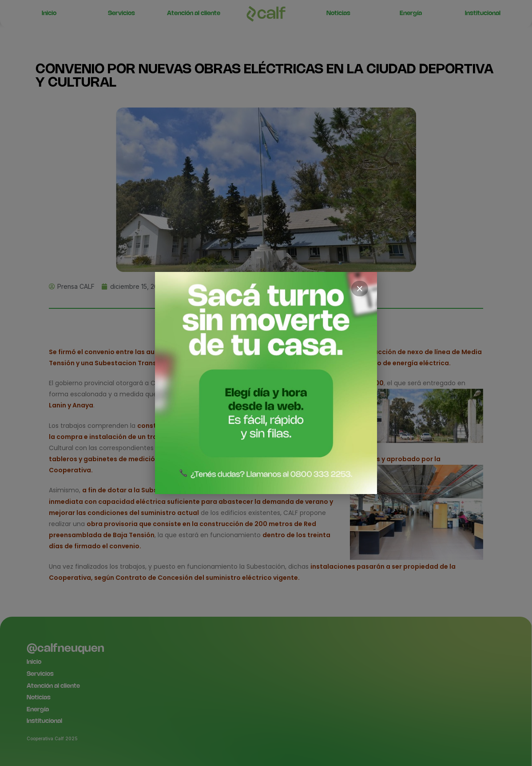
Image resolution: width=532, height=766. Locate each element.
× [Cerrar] (360, 289)
